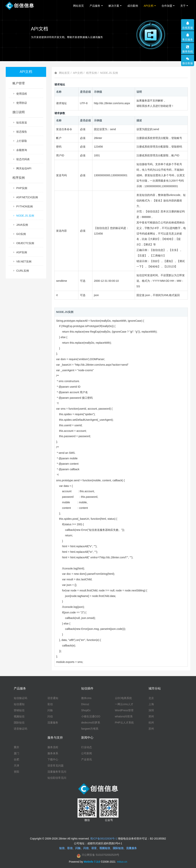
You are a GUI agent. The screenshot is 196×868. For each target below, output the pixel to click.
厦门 (16, 753)
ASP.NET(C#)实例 (25, 197)
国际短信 (19, 723)
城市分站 (155, 688)
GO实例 (19, 234)
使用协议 (20, 103)
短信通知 (19, 704)
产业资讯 (87, 759)
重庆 (16, 747)
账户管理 (19, 83)
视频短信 (19, 716)
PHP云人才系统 (124, 723)
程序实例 (91, 73)
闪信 (50, 716)
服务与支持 (55, 738)
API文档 (149, 6)
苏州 (151, 729)
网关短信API (22, 168)
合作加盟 (167, 6)
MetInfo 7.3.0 (92, 862)
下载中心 (53, 759)
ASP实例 (20, 252)
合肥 (16, 759)
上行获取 (20, 141)
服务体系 (53, 753)
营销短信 (19, 710)
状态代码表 (21, 159)
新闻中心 (87, 738)
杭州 (151, 723)
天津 (16, 766)
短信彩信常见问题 (57, 778)
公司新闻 (87, 753)
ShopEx (86, 710)
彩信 (50, 704)
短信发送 (20, 123)
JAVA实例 (20, 225)
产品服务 (95, 6)
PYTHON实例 (23, 206)
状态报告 (20, 132)
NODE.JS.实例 (109, 73)
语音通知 (53, 698)
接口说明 (19, 112)
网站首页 (78, 6)
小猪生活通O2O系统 (91, 717)
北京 (151, 698)
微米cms (86, 698)
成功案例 (133, 6)
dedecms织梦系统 (91, 723)
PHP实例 (20, 188)
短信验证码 (20, 698)
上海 (151, 704)
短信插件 (87, 688)
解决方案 (114, 6)
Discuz (85, 704)
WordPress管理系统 (124, 710)
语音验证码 (20, 729)
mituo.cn (122, 862)
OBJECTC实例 (23, 243)
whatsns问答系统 (124, 717)
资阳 (16, 772)
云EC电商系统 (123, 698)
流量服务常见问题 (57, 772)
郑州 (151, 716)
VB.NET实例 (22, 261)
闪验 (50, 710)
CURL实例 (21, 271)
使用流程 (20, 94)
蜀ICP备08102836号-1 (104, 839)
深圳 (151, 710)
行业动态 (87, 747)
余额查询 (20, 150)
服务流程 (53, 747)
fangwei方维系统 (90, 729)
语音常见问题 (56, 766)
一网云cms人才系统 (124, 704)
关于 (183, 6)
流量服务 (53, 723)
